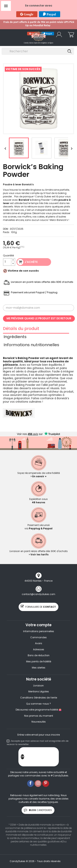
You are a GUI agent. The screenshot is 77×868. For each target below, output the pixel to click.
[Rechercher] (38, 51)
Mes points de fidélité (39, 662)
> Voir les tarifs (39, 555)
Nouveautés (39, 722)
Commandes (38, 637)
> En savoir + (38, 476)
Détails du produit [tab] (21, 329)
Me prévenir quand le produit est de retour (39, 318)
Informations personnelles (39, 631)
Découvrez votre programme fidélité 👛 (39, 710)
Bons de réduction (39, 655)
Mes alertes (39, 668)
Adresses (39, 650)
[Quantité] (7, 262)
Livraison (38, 686)
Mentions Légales (39, 692)
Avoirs (39, 643)
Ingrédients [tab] (15, 337)
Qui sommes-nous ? (38, 704)
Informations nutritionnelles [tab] (31, 345)
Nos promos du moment (39, 716)
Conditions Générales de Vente (39, 698)
